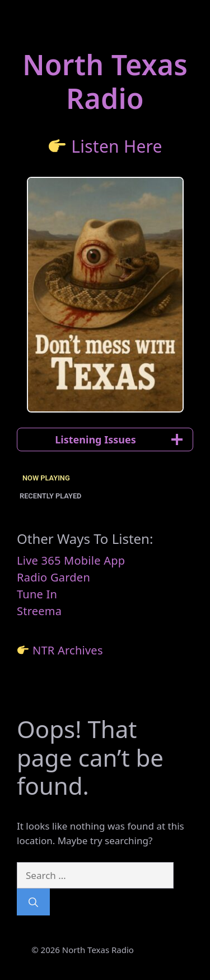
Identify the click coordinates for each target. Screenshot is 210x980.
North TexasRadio (105, 81)
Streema (39, 611)
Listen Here (117, 146)
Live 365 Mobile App (71, 560)
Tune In (37, 594)
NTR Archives (68, 650)
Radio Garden (53, 577)
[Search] (33, 902)
